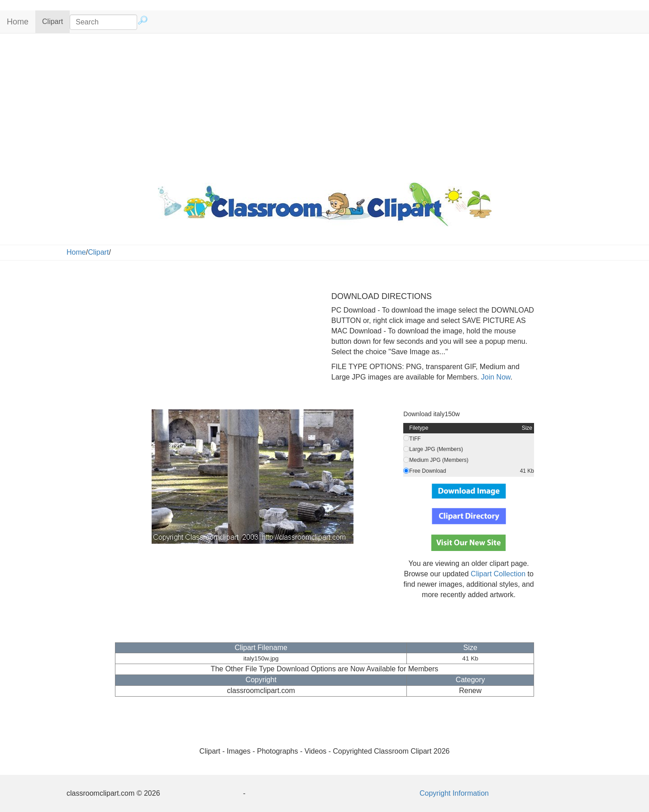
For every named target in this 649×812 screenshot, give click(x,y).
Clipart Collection (498, 574)
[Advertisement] (324, 106)
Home (18, 22)
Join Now (494, 377)
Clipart (56, 21)
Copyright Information (454, 793)
